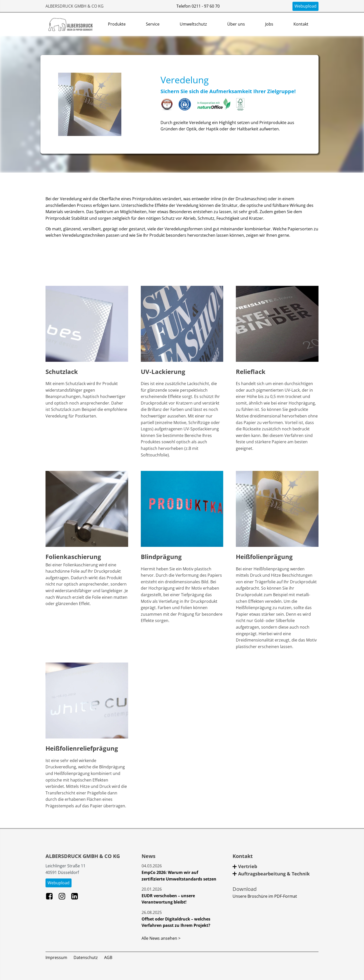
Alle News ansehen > (161, 938)
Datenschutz (86, 957)
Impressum (56, 957)
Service (153, 24)
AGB (108, 957)
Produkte (117, 24)
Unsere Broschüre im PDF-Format (265, 896)
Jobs (269, 24)
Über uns (236, 24)
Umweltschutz (193, 24)
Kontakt (301, 24)
